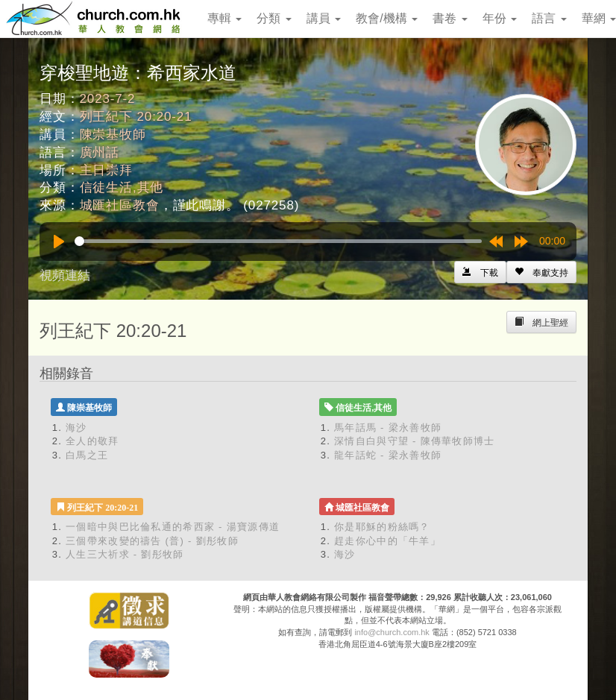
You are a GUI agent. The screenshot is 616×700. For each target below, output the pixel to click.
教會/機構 (387, 18)
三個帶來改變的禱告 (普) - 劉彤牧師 (152, 541)
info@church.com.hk (392, 632)
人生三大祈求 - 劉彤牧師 (125, 554)
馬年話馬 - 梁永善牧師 (388, 428)
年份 (500, 18)
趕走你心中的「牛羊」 (387, 541)
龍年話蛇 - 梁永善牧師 (388, 455)
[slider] (278, 241)
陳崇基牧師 (113, 135)
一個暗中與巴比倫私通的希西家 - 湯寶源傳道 (173, 527)
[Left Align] (541, 272)
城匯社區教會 (120, 205)
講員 (324, 18)
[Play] (59, 242)
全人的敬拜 (92, 441)
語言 (549, 18)
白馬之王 (87, 455)
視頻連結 (65, 275)
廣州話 (100, 152)
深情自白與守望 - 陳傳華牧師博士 (415, 441)
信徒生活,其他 (122, 187)
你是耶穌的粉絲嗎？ (382, 527)
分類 (274, 18)
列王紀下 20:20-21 (136, 117)
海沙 (76, 428)
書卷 (450, 18)
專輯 (224, 18)
